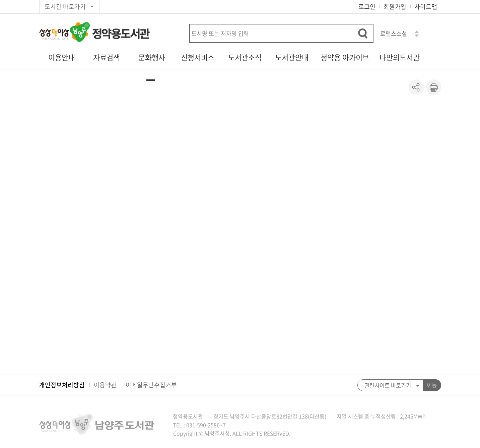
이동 (432, 385)
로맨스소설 (394, 33)
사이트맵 (426, 7)
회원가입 (395, 7)
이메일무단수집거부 (151, 385)
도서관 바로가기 (65, 7)
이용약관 (105, 385)
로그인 (367, 7)
